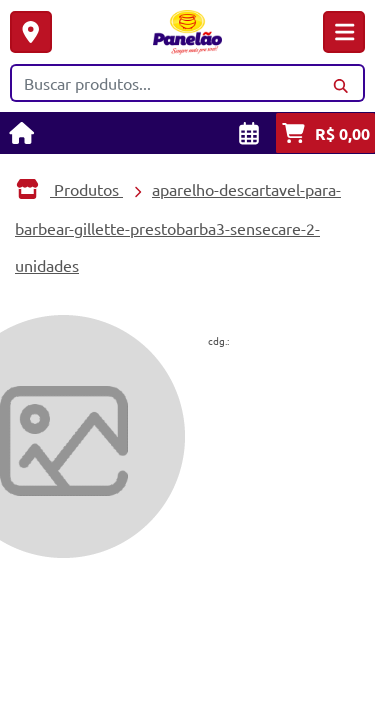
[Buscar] (341, 83)
